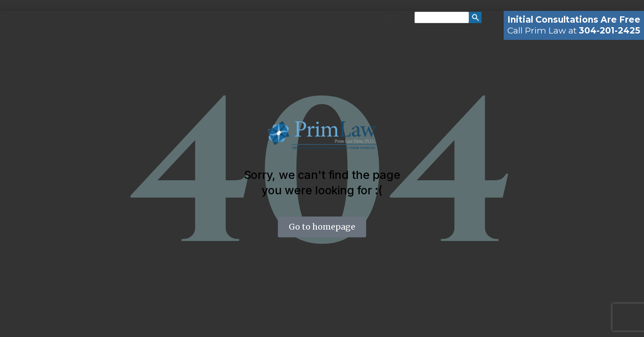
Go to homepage (322, 227)
